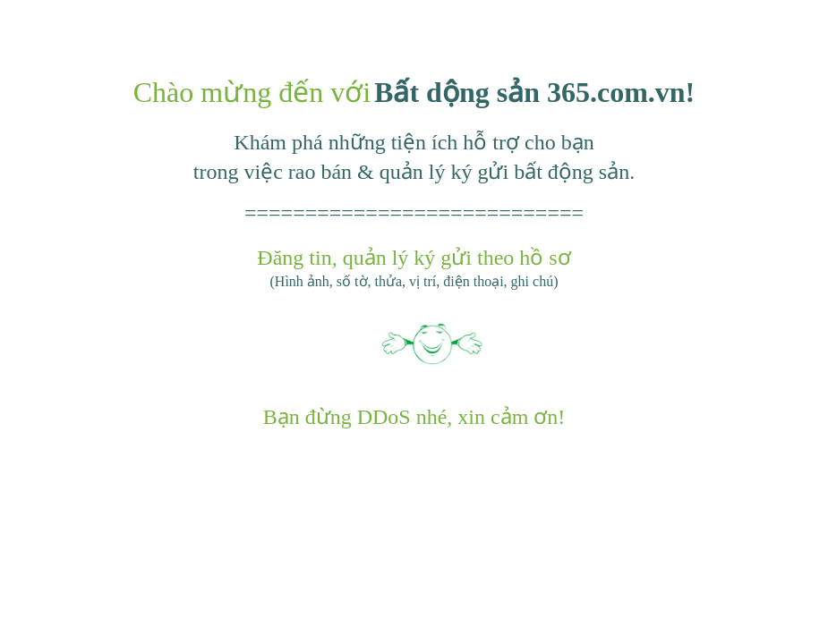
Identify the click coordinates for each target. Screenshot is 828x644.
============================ (414, 213)
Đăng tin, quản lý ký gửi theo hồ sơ (414, 258)
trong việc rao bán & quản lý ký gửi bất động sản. (414, 172)
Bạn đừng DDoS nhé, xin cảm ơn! (414, 417)
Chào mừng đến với (252, 92)
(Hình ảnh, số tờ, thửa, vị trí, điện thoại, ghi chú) (414, 281)
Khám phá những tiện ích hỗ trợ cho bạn (414, 142)
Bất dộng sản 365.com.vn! (534, 92)
